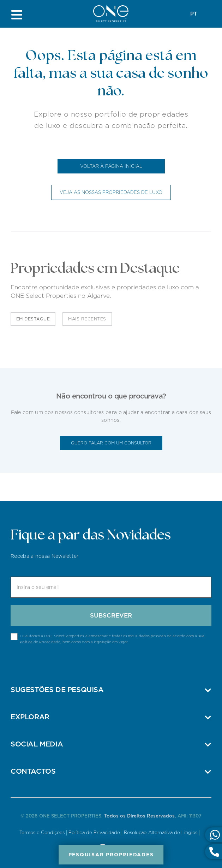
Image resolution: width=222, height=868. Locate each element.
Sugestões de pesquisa (57, 690)
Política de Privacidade (40, 642)
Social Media (37, 744)
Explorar (30, 717)
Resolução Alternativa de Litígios (161, 832)
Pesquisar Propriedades (111, 855)
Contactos (33, 771)
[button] (111, 690)
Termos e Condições (42, 832)
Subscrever (111, 615)
